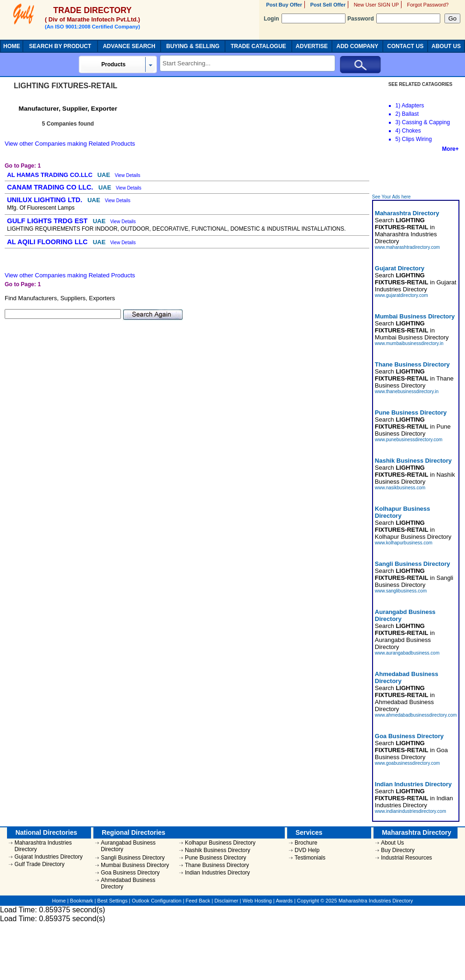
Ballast (410, 114)
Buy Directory (398, 850)
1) (398, 106)
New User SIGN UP (377, 5)
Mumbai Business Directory (135, 865)
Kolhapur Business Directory (220, 843)
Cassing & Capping (426, 122)
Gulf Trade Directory (39, 864)
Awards (284, 901)
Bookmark (82, 901)
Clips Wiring (417, 139)
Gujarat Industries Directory (49, 857)
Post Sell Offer (328, 5)
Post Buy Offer (284, 5)
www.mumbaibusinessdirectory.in (409, 343)
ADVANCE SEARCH (129, 46)
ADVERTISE (312, 46)
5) (398, 139)
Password (394, 19)
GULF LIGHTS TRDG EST (48, 221)
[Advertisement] (416, 173)
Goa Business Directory (130, 873)
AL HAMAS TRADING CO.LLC (51, 175)
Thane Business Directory (217, 865)
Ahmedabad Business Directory (128, 883)
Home (59, 901)
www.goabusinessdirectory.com (407, 763)
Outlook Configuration (156, 901)
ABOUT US (446, 46)
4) (398, 131)
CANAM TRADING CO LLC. (51, 187)
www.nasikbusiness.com (400, 488)
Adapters (413, 106)
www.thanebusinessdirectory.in (407, 391)
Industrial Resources (406, 858)
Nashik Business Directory (218, 850)
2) (398, 114)
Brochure (306, 843)
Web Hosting (257, 901)
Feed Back (198, 901)
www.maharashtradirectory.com (407, 247)
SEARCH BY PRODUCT (60, 46)
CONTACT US (405, 46)
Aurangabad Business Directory (128, 846)
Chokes (412, 131)
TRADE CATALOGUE (258, 46)
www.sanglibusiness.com (401, 591)
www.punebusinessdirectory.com (409, 440)
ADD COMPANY (357, 46)
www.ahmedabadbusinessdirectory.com (416, 715)
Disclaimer (226, 901)
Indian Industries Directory (217, 873)
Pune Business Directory (215, 858)
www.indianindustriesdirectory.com (411, 811)
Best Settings (112, 901)
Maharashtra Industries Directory (43, 846)
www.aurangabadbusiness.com (407, 653)
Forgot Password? (428, 5)
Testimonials (310, 858)
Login (305, 19)
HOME (12, 46)
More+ (451, 149)
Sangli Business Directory (133, 858)
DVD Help (307, 850)
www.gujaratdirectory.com (402, 295)
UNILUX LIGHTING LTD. (46, 200)
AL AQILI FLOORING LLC (48, 242)
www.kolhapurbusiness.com (404, 543)
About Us (392, 843)
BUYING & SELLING (193, 46)
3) (398, 122)
